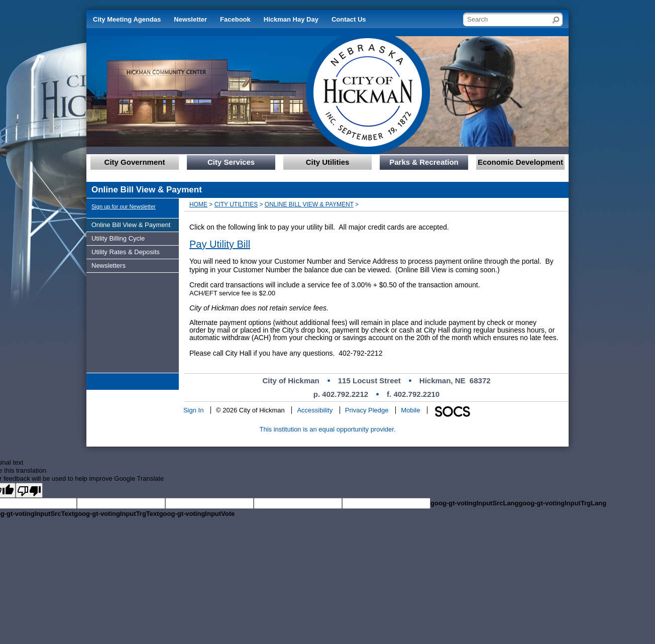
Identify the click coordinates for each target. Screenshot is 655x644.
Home (198, 204)
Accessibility (315, 410)
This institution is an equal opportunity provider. (328, 429)
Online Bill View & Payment (309, 204)
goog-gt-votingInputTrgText (116, 514)
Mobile (410, 410)
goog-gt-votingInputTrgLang (562, 503)
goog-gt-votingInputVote (197, 514)
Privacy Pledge (367, 410)
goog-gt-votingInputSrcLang (474, 503)
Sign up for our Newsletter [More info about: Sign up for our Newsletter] (124, 206)
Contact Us (349, 19)
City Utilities (236, 204)
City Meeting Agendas (127, 19)
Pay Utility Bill (220, 244)
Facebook (235, 19)
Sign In (193, 410)
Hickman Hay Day (291, 19)
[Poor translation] (29, 490)
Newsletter (190, 19)
